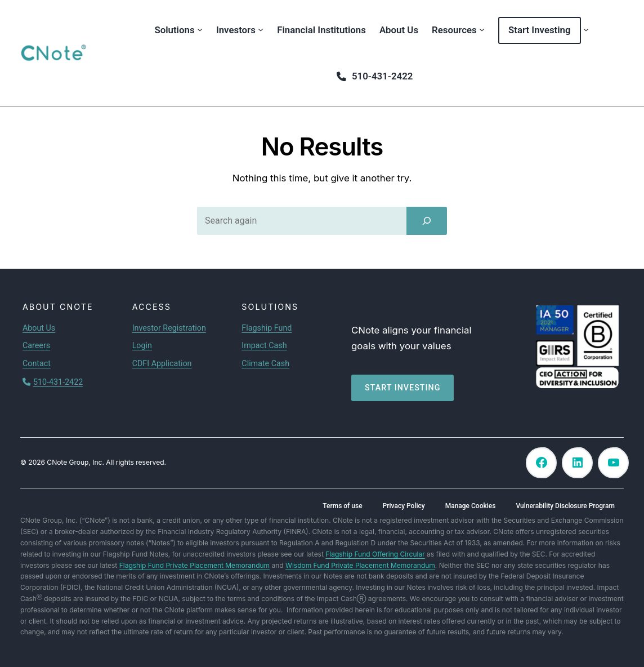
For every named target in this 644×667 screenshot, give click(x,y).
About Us (39, 328)
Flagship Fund (267, 328)
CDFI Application (162, 363)
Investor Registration (169, 328)
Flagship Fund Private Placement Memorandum (194, 565)
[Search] (427, 221)
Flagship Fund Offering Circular (375, 554)
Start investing (402, 388)
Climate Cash (265, 363)
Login (142, 345)
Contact (37, 363)
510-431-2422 (58, 382)
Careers (36, 345)
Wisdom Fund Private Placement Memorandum (360, 565)
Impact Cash (264, 345)
